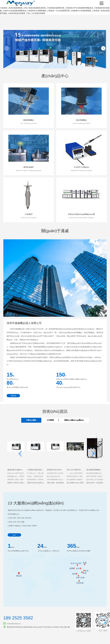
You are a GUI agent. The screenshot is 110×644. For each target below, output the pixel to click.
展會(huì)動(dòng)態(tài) (74, 420)
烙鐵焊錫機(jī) (29, 120)
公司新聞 (50, 420)
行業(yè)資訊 (31, 420)
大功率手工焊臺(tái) (81, 167)
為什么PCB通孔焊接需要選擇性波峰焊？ (82, 470)
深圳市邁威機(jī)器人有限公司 (20, 3)
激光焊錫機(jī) (81, 120)
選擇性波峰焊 (29, 167)
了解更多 (13, 396)
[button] (50, 63)
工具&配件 (29, 214)
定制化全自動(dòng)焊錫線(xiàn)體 (81, 214)
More (14, 535)
